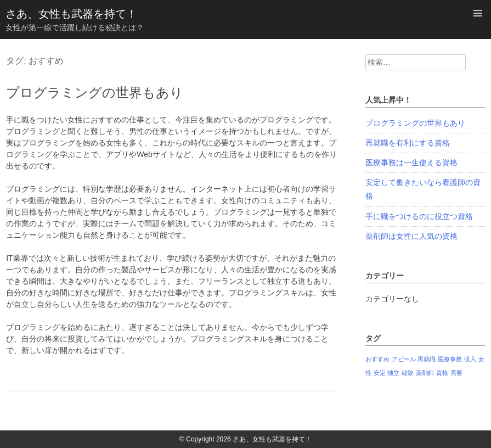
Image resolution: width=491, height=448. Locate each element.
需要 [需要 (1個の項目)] (456, 373)
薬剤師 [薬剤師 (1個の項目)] (425, 373)
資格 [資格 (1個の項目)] (442, 373)
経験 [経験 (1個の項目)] (408, 373)
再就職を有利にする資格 (408, 143)
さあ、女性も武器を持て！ (71, 14)
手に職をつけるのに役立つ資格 (419, 216)
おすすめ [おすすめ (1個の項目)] (377, 359)
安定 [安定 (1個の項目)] (380, 373)
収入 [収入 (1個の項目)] (470, 359)
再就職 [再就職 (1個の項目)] (427, 359)
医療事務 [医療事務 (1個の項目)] (450, 359)
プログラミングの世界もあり (95, 93)
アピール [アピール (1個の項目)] (404, 359)
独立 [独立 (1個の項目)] (393, 373)
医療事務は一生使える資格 (411, 163)
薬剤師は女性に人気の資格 (411, 236)
